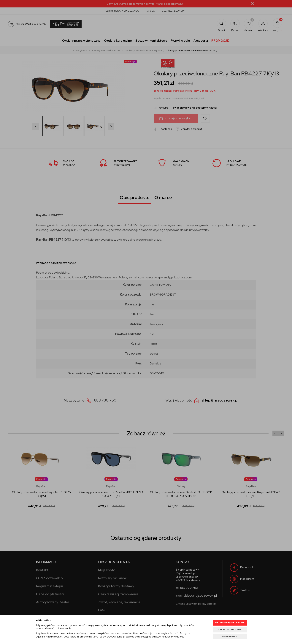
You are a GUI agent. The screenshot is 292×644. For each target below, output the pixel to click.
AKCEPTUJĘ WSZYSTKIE (230, 622)
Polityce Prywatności (173, 637)
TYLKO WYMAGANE (230, 630)
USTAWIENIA (230, 636)
